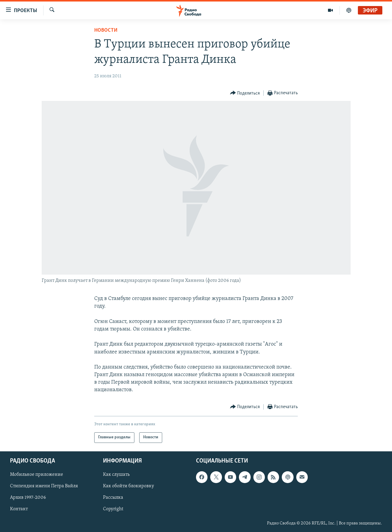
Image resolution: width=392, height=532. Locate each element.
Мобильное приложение (37, 475)
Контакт (19, 509)
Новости (106, 30)
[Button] (245, 93)
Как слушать (116, 475)
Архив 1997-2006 (28, 498)
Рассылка (113, 498)
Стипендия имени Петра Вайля (44, 486)
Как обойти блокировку (129, 486)
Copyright (113, 509)
